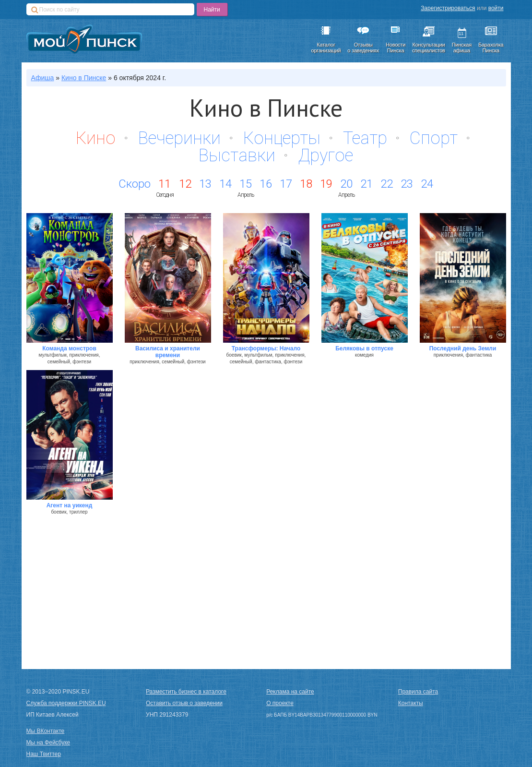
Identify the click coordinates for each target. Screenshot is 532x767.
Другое (325, 156)
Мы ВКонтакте (46, 731)
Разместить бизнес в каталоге (186, 692)
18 (306, 184)
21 (366, 184)
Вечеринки (179, 138)
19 (326, 184)
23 (407, 184)
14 (225, 184)
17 (286, 184)
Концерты (282, 138)
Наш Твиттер (44, 754)
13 (205, 184)
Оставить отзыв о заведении (184, 703)
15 (246, 184)
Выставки (237, 156)
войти (496, 8)
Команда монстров (69, 348)
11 (165, 184)
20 (346, 184)
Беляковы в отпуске (364, 348)
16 (266, 184)
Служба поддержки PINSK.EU (66, 703)
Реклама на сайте (290, 692)
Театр (365, 138)
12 (185, 184)
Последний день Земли (463, 348)
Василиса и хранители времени (168, 352)
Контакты (411, 703)
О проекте (280, 703)
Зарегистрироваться (448, 8)
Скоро (135, 184)
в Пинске (84, 78)
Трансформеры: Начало (266, 348)
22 (387, 184)
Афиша (43, 78)
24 (427, 184)
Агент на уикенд (70, 505)
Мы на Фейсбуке (48, 743)
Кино (96, 138)
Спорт (434, 138)
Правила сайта (418, 692)
